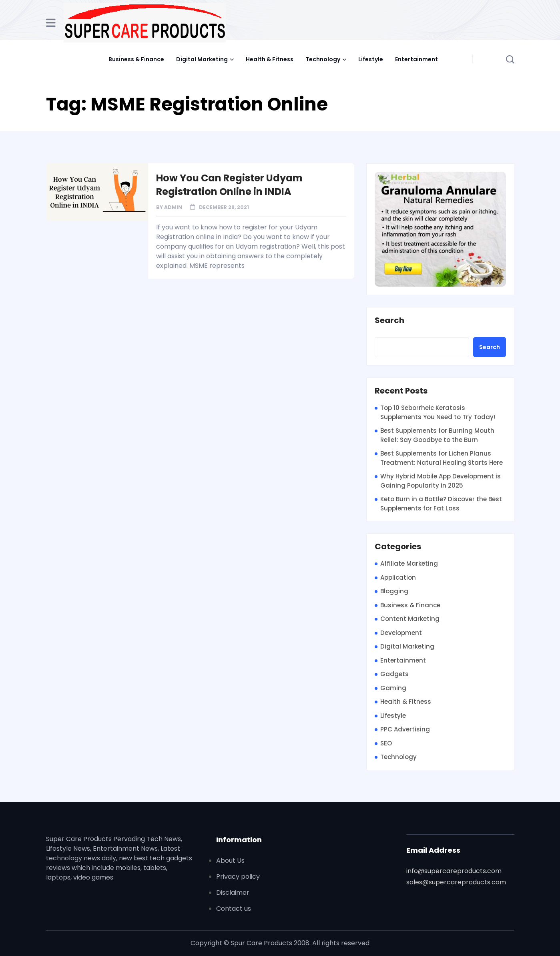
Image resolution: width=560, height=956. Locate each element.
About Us (230, 861)
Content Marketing (410, 619)
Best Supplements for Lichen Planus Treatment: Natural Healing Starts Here (442, 458)
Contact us (234, 909)
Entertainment (416, 59)
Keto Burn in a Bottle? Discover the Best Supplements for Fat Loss (441, 504)
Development (401, 633)
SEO (386, 743)
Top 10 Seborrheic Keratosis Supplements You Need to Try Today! (438, 412)
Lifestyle (371, 59)
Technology (323, 59)
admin (173, 207)
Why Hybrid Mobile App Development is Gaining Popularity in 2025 (441, 481)
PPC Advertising (405, 729)
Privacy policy (238, 877)
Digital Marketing (202, 59)
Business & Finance (136, 59)
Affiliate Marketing (409, 563)
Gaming (393, 688)
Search (389, 321)
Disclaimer (233, 893)
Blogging (394, 591)
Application (398, 577)
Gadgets (394, 674)
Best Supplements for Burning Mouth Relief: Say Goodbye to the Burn (437, 435)
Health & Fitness (270, 59)
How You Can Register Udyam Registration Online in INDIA (229, 185)
